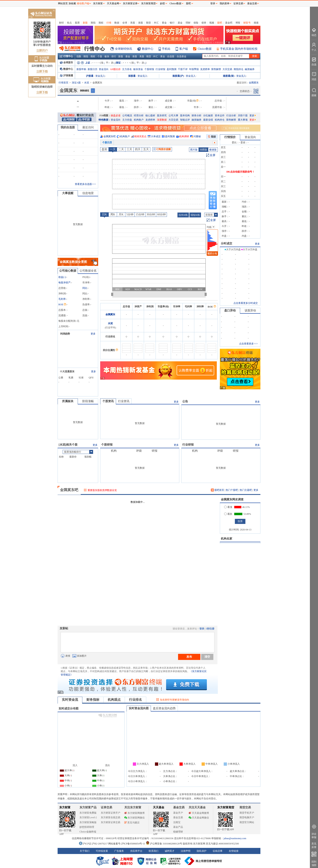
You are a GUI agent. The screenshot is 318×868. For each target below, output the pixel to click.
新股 (85, 23)
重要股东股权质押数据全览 (102, 490)
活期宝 (177, 822)
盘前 (104, 149)
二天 (121, 149)
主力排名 (127, 69)
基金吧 (229, 23)
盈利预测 (172, 69)
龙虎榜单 (205, 69)
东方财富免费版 (88, 813)
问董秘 (197, 136)
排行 (114, 56)
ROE (62, 304)
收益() (62, 277)
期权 (101, 23)
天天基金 (159, 807)
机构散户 (139, 120)
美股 (133, 23)
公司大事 (173, 116)
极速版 (213, 150)
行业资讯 (124, 401)
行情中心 (66, 56)
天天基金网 (113, 3)
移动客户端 (83, 3)
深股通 (132, 76)
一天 (113, 149)
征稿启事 (218, 851)
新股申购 (81, 69)
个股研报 (149, 69)
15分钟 (140, 214)
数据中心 (148, 49)
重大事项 (243, 120)
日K (104, 214)
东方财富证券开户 (111, 813)
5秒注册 (210, 629)
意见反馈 (314, 845)
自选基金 (182, 56)
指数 (79, 56)
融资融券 (250, 69)
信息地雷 (88, 193)
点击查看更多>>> (248, 344)
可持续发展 (102, 851)
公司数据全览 (88, 271)
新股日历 (92, 69)
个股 (100, 56)
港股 (141, 23)
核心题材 (150, 116)
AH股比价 (115, 69)
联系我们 (154, 851)
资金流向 (104, 69)
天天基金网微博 (199, 813)
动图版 (203, 150)
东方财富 (65, 807)
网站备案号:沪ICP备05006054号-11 (127, 844)
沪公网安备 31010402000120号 (164, 844)
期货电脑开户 (247, 817)
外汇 (156, 23)
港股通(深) (229, 76)
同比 (85, 288)
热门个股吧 (232, 490)
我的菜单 (225, 3)
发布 (189, 657)
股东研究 (162, 116)
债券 (204, 23)
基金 (180, 23)
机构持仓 (220, 120)
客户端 (184, 49)
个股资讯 (108, 401)
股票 (77, 23)
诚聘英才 (170, 851)
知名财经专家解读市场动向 (175, 700)
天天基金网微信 (199, 818)
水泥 (87, 83)
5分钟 (130, 214)
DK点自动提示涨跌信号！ (241, 172)
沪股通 (90, 76)
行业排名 (135, 700)
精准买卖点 (140, 136)
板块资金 (138, 69)
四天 (138, 149)
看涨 (228, 507)
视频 (212, 23)
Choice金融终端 (88, 832)
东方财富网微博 (134, 813)
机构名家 (227, 539)
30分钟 (151, 214)
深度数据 (162, 120)
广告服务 (119, 851)
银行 (172, 23)
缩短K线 (195, 215)
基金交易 (178, 817)
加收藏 (72, 3)
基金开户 (178, 813)
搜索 (256, 23)
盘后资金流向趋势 (164, 708)
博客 (238, 23)
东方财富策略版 (88, 822)
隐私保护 (202, 851)
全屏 (213, 155)
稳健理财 (178, 832)
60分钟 (161, 214)
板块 (107, 56)
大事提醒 (68, 193)
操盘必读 (116, 116)
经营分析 (139, 116)
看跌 (228, 514)
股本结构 (185, 116)
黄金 (164, 23)
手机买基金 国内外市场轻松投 (239, 49)
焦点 (69, 23)
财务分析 (197, 116)
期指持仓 (238, 69)
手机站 (166, 49)
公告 (185, 401)
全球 (125, 23)
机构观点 (114, 700)
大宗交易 (227, 69)
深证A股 (76, 83)
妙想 (162, 3)
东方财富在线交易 (111, 817)
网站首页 (63, 3)
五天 (146, 149)
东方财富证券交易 (111, 822)
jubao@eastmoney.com (235, 838)
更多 (253, 116)
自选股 (171, 56)
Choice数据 (205, 49)
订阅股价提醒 (162, 149)
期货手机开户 (247, 813)
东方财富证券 (130, 3)
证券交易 (238, 3)
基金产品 (178, 827)
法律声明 (186, 851)
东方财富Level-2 (88, 817)
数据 (117, 23)
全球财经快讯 (124, 49)
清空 (207, 657)
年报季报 (194, 69)
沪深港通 (66, 76)
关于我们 (85, 851)
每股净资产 (64, 283)
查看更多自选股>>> (85, 184)
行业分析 (231, 116)
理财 (188, 23)
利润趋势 (65, 334)
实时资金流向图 (139, 708)
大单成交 (156, 136)
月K (121, 214)
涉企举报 (314, 836)
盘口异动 (230, 310)
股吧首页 (218, 490)
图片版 (194, 150)
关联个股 (243, 116)
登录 (202, 629)
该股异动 (250, 310)
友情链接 (234, 851)
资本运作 (220, 116)
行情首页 (63, 83)
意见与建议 (132, 823)
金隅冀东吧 (110, 136)
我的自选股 (68, 127)
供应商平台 (136, 851)
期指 (93, 23)
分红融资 (208, 116)
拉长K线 (183, 215)
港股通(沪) (178, 76)
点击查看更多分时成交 (246, 303)
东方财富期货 (226, 807)
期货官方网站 (247, 822)
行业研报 (160, 69)
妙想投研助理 (87, 827)
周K (113, 214)
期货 (148, 23)
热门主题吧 (246, 490)
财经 (61, 23)
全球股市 (66, 63)
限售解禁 (216, 69)
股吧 (220, 23)
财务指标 (93, 700)
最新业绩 (208, 120)
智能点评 (185, 120)
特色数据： (105, 120)
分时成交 (227, 243)
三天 (129, 149)
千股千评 (183, 69)
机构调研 (184, 136)
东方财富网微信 (134, 818)
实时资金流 (70, 700)
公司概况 (127, 116)
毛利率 (62, 299)
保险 (196, 23)
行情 (109, 23)
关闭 (54, 11)
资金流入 (100, 76)
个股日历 (107, 143)
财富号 (247, 23)
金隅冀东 (110, 314)
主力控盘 (127, 120)
